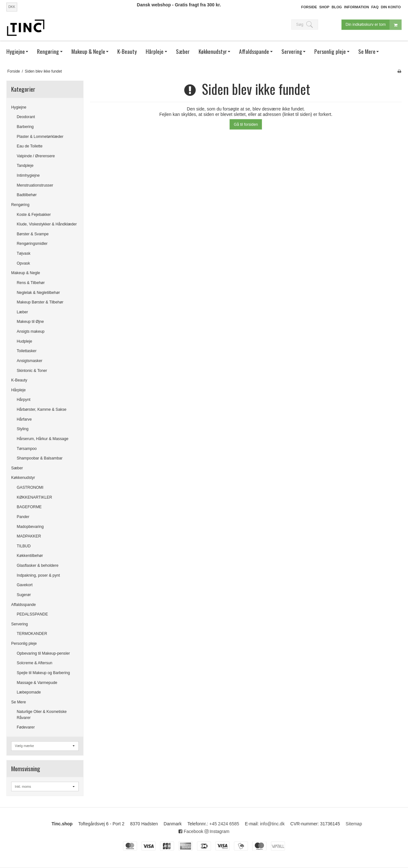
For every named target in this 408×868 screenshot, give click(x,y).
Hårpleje (18, 390)
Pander (23, 517)
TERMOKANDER (32, 634)
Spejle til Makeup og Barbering (44, 673)
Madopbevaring (30, 527)
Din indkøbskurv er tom (373, 25)
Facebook (191, 831)
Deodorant (26, 117)
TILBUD (24, 546)
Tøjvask (24, 253)
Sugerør (24, 595)
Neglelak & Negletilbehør (39, 293)
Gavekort (25, 585)
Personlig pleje (24, 644)
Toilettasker (27, 351)
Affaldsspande (23, 605)
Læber (22, 312)
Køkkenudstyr (23, 478)
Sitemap (354, 824)
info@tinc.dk (272, 824)
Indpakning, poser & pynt (39, 575)
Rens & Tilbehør (31, 283)
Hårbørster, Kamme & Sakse (42, 409)
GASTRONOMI (30, 487)
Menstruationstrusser (35, 185)
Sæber (17, 468)
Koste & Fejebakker (34, 215)
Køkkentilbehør (30, 556)
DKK (12, 7)
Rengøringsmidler (32, 244)
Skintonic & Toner (32, 371)
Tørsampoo (27, 449)
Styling (23, 429)
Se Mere (18, 702)
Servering (19, 624)
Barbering (25, 127)
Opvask (24, 263)
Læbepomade (29, 692)
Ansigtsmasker (30, 361)
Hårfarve (24, 419)
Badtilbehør (27, 195)
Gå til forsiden (246, 125)
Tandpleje (25, 166)
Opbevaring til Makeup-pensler (44, 653)
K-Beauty (19, 380)
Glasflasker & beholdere (38, 566)
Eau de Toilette (30, 146)
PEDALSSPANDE (33, 614)
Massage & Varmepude (37, 683)
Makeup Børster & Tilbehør (40, 302)
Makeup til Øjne (30, 322)
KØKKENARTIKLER (35, 497)
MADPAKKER (29, 536)
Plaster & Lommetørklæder (40, 137)
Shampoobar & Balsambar (40, 458)
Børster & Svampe (33, 234)
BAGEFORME (29, 507)
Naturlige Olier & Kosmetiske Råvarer (42, 715)
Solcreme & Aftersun (35, 663)
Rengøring (20, 205)
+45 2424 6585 (224, 824)
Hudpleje (25, 341)
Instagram (217, 831)
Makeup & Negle (26, 273)
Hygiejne (19, 107)
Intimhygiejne (28, 175)
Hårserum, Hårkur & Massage (43, 439)
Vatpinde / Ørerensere (36, 156)
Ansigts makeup (31, 331)
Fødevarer (26, 727)
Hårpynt (24, 400)
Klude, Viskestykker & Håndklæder (47, 224)
